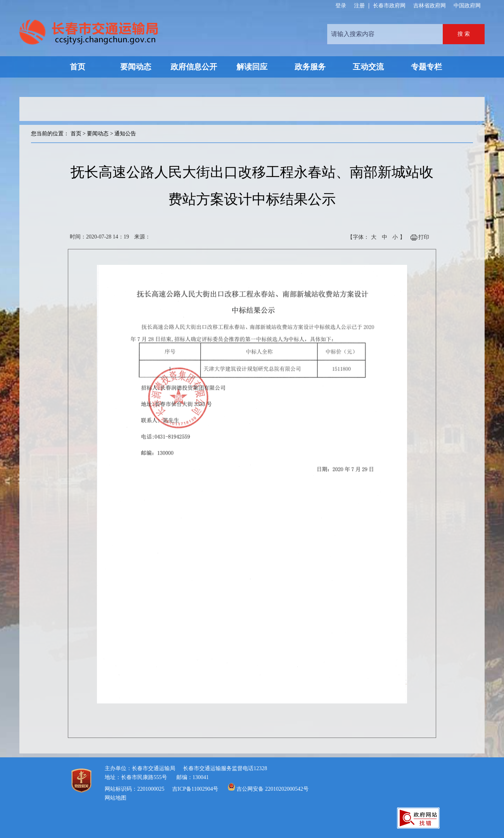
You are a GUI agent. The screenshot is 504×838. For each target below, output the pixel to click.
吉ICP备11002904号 (195, 789)
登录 (341, 6)
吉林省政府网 (430, 6)
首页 (76, 134)
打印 (424, 237)
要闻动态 (98, 134)
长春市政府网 (389, 6)
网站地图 (116, 798)
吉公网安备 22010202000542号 (273, 789)
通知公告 (125, 134)
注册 (359, 6)
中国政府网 (467, 6)
